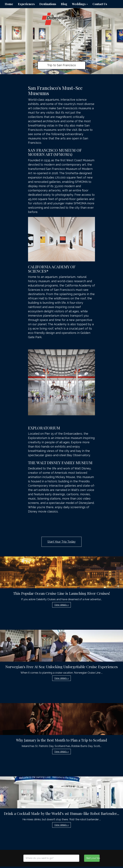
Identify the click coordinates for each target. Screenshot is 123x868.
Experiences (26, 4)
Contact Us (100, 4)
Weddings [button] (80, 4)
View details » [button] (61, 605)
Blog (64, 4)
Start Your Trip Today (61, 542)
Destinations (48, 4)
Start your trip (93, 858)
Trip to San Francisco (61, 65)
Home (9, 4)
